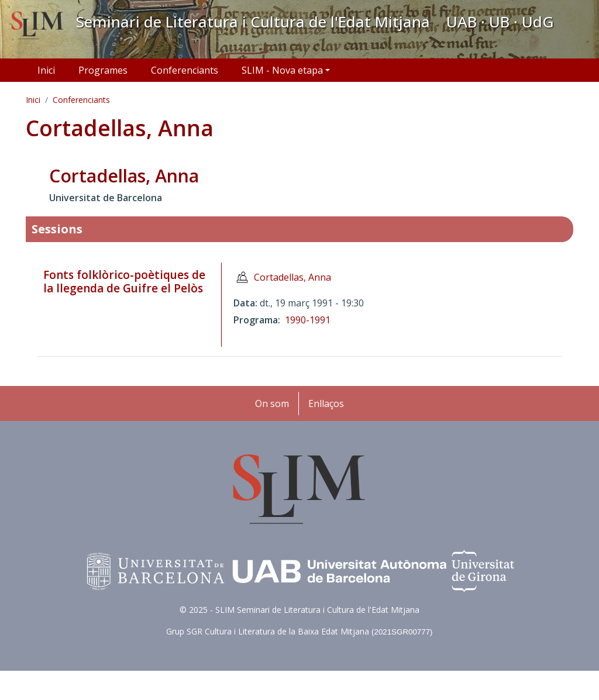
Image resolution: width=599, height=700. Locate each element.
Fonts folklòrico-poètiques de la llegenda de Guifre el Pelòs (124, 282)
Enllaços (326, 404)
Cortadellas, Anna (292, 277)
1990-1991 (308, 320)
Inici (46, 70)
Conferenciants (185, 70)
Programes (103, 70)
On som (272, 404)
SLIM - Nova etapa (282, 70)
